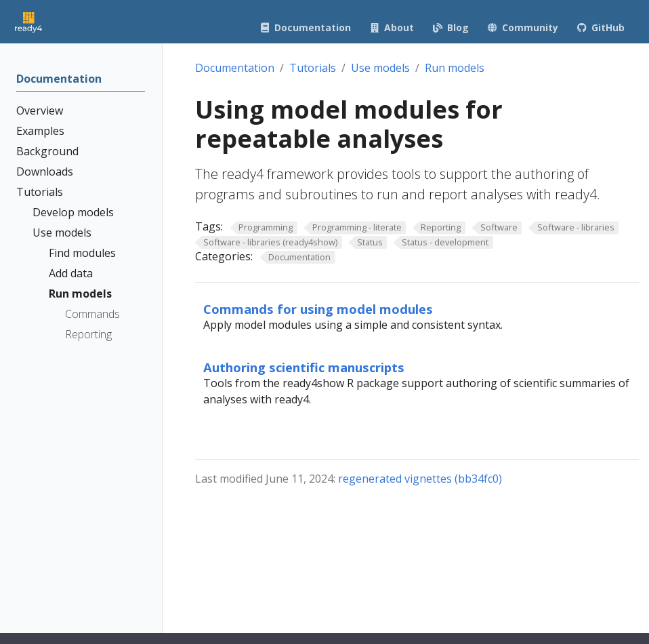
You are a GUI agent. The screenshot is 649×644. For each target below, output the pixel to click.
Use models (380, 68)
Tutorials (313, 68)
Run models (455, 68)
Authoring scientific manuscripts (304, 367)
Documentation (235, 68)
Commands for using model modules (318, 309)
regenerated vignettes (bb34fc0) (420, 479)
